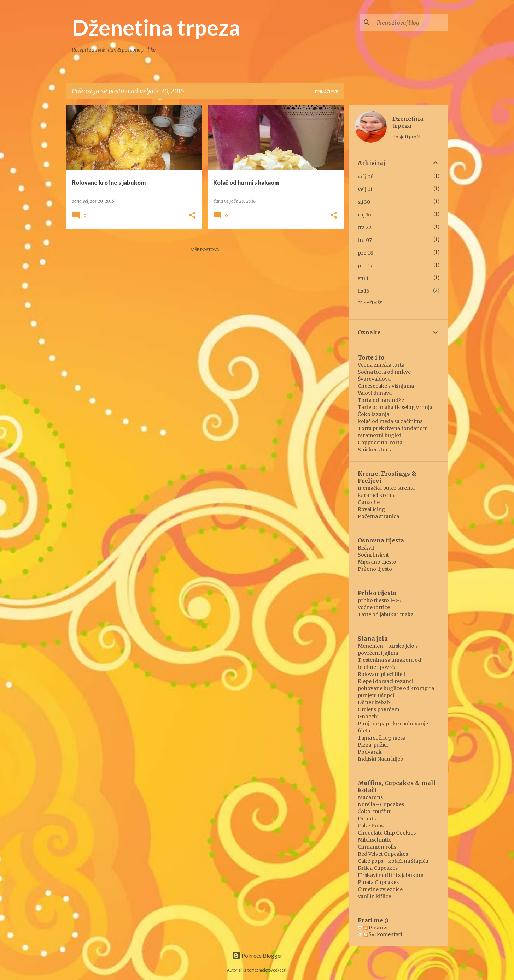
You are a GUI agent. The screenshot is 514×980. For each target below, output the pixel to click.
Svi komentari (383, 934)
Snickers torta (375, 450)
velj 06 (366, 177)
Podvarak (370, 752)
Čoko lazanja (373, 414)
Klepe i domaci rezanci (385, 681)
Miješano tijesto (377, 562)
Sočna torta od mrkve (384, 372)
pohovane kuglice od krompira (396, 688)
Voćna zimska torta (381, 365)
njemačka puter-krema (386, 488)
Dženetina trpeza (156, 27)
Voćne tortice (374, 607)
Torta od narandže (381, 400)
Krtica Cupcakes (378, 868)
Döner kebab (374, 702)
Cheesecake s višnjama (386, 386)
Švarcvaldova (374, 379)
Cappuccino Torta (380, 443)
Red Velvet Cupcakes (383, 854)
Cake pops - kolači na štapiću (393, 861)
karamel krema (377, 495)
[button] (192, 216)
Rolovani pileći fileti (382, 674)
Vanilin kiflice (374, 896)
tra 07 (365, 240)
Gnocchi (368, 717)
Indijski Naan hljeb (381, 759)
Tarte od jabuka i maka (386, 614)
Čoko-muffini (375, 812)
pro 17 (365, 266)
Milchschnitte (375, 840)
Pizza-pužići (373, 745)
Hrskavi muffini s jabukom (391, 875)
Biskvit (366, 548)
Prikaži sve (327, 92)
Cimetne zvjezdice (380, 889)
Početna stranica (378, 516)
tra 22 (365, 227)
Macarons (370, 797)
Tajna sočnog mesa (382, 738)
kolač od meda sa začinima (390, 421)
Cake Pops (371, 826)
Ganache (369, 502)
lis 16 (364, 291)
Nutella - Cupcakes (381, 804)
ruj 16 (364, 215)
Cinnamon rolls (377, 847)
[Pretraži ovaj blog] (411, 23)
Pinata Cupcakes (378, 882)
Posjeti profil (406, 136)
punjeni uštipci (376, 695)
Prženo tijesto (375, 569)
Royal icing (372, 509)
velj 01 (365, 189)
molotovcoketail (273, 970)
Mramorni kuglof (379, 435)
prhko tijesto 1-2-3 (380, 600)
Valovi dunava (375, 393)
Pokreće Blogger (257, 955)
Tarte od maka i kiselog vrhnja (395, 407)
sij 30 (364, 202)
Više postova (205, 250)
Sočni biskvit (373, 555)
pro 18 (366, 253)
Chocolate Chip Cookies (387, 833)
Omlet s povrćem (378, 709)
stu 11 (364, 278)
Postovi (375, 927)
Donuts (367, 819)
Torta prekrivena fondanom (393, 428)
